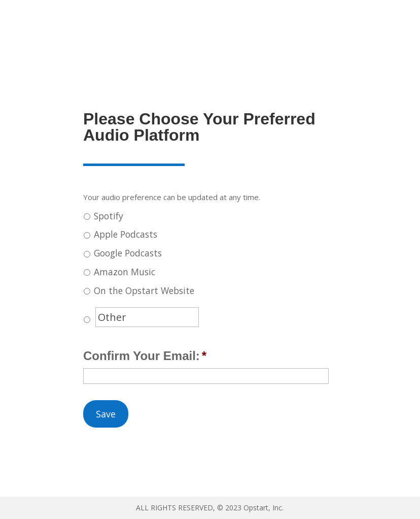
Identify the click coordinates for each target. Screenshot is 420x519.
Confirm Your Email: (145, 356)
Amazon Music (125, 272)
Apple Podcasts (126, 234)
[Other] (147, 317)
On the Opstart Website (144, 290)
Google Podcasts (128, 253)
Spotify (109, 216)
